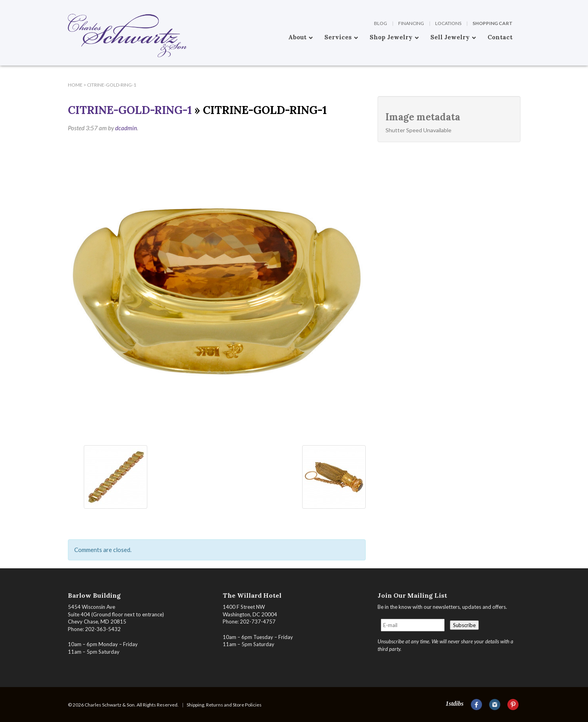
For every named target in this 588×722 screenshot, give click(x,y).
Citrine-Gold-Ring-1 (130, 110)
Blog (381, 23)
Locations (448, 23)
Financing (411, 23)
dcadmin (126, 128)
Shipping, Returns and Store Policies (224, 705)
